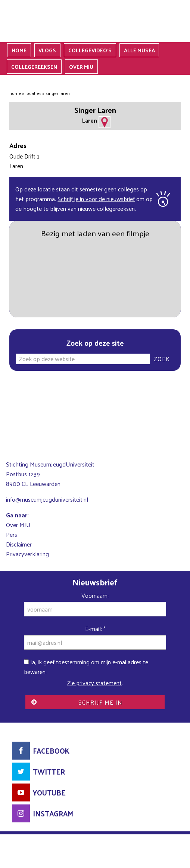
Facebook (51, 751)
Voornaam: (95, 595)
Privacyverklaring (27, 554)
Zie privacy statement (94, 683)
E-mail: (95, 629)
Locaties (33, 93)
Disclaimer (19, 544)
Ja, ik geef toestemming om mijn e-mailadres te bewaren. (86, 667)
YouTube (49, 792)
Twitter (49, 772)
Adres (105, 122)
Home (15, 93)
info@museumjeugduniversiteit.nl (47, 499)
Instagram (53, 813)
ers (13, 534)
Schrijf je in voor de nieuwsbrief (96, 199)
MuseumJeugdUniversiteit (95, 21)
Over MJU (18, 525)
